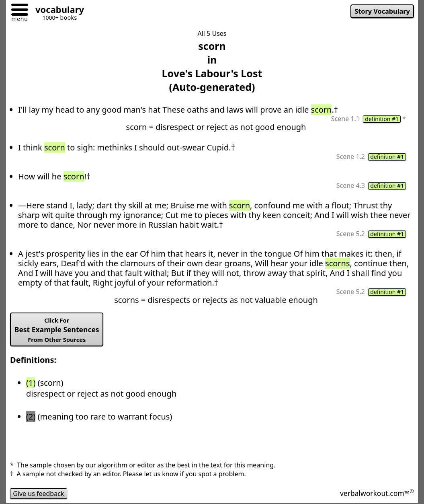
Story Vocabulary (382, 11)
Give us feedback (39, 494)
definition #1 (382, 119)
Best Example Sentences (57, 330)
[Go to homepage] (57, 11)
